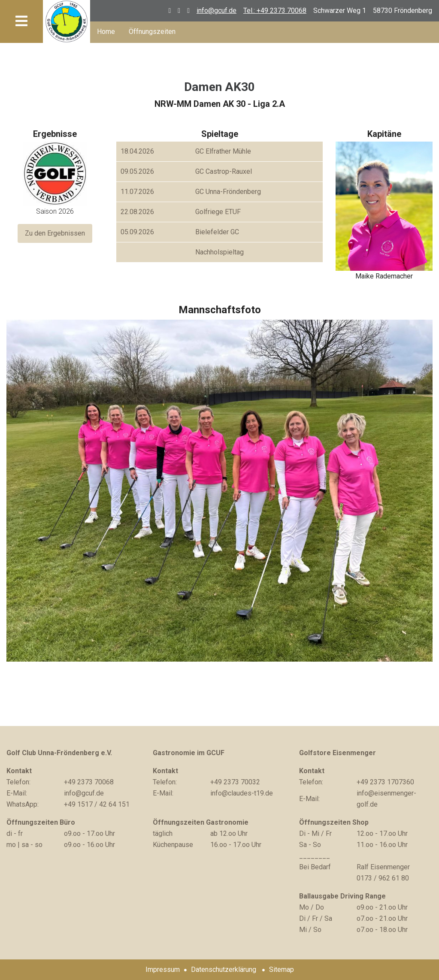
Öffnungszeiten (152, 32)
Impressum (163, 969)
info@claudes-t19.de (242, 793)
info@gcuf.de (216, 11)
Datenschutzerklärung (224, 969)
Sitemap (282, 969)
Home (106, 32)
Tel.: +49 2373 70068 (275, 11)
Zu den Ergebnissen (55, 233)
